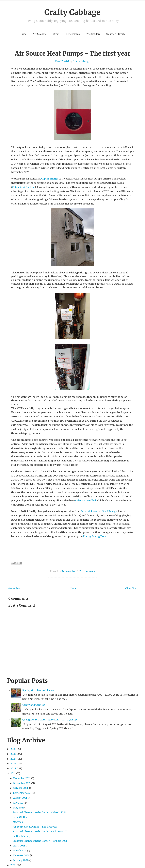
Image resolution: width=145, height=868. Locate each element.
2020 (13, 865)
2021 (13, 773)
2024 (13, 759)
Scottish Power (90, 511)
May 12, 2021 (62, 61)
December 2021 (22, 778)
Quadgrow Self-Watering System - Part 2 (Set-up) (50, 720)
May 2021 (19, 808)
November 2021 (22, 783)
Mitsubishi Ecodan (23, 187)
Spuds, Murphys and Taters (38, 690)
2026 (13, 749)
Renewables (73, 34)
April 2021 (19, 846)
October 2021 (21, 788)
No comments (87, 571)
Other (56, 34)
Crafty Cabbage (72, 12)
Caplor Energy (49, 179)
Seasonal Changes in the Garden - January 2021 (40, 841)
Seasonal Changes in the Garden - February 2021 (41, 831)
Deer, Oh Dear (21, 817)
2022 (13, 768)
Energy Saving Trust (95, 536)
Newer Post (14, 588)
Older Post (131, 588)
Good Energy (109, 511)
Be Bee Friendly (22, 836)
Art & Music (40, 34)
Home (23, 34)
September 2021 (22, 793)
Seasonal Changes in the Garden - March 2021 (39, 812)
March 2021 (20, 851)
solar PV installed (86, 500)
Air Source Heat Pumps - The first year (72, 53)
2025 (13, 754)
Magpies (18, 822)
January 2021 (21, 860)
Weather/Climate (116, 34)
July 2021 (18, 803)
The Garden (93, 34)
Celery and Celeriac (34, 705)
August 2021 (20, 798)
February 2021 (21, 855)
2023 (13, 764)
